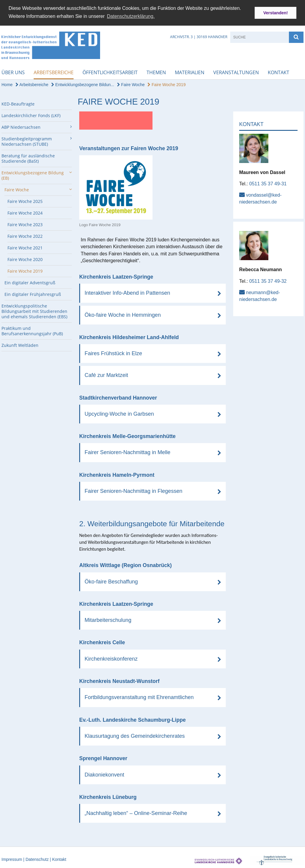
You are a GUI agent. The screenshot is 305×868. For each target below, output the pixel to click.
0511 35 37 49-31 (268, 183)
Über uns (13, 72)
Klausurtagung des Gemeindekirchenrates (135, 735)
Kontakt (278, 72)
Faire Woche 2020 (25, 259)
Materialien (190, 72)
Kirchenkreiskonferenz (111, 658)
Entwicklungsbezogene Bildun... (83, 84)
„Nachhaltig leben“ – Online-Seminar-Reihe (136, 813)
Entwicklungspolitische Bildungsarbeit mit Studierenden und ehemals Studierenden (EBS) (34, 311)
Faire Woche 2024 (25, 212)
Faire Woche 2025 (25, 201)
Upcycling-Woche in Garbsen (119, 413)
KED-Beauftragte (18, 103)
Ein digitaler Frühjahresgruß (33, 294)
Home (7, 84)
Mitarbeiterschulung (108, 619)
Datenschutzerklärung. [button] (131, 16)
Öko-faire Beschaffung (111, 581)
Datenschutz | (39, 859)
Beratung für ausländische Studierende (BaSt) (28, 158)
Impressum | (14, 859)
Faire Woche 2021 (25, 247)
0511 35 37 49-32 (268, 280)
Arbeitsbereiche (54, 72)
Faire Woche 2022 (25, 236)
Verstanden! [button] (276, 13)
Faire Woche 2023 (25, 224)
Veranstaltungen (236, 72)
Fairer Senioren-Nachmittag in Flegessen (133, 490)
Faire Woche (131, 84)
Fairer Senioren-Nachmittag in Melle (127, 452)
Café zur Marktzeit (106, 375)
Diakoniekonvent (104, 774)
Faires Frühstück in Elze (113, 353)
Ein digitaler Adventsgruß (30, 282)
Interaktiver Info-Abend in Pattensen (127, 292)
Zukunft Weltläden (20, 345)
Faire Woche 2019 (166, 84)
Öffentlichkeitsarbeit (110, 72)
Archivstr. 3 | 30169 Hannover (199, 36)
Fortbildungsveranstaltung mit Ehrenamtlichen (139, 697)
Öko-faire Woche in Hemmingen (123, 314)
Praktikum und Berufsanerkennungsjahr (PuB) (32, 330)
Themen (156, 72)
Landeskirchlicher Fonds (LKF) (31, 115)
